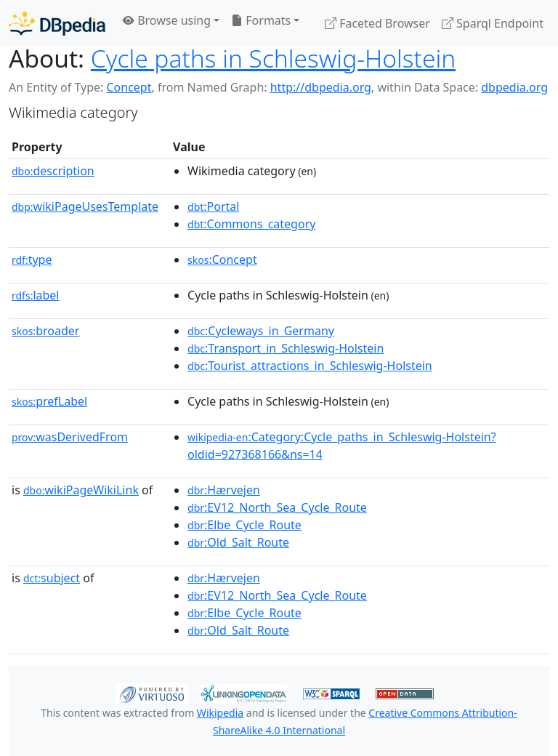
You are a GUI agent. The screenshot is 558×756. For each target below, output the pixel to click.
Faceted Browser (377, 23)
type (32, 260)
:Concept (222, 260)
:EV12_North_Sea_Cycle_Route (277, 507)
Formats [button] (261, 20)
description (53, 171)
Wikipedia (220, 713)
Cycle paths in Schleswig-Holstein (273, 58)
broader (45, 331)
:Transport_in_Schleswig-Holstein (286, 348)
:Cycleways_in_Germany (261, 331)
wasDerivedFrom (70, 437)
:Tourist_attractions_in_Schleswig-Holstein (310, 366)
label (36, 295)
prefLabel (49, 401)
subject (52, 578)
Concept (129, 87)
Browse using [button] (167, 20)
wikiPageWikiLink (81, 490)
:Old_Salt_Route (238, 542)
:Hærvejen (224, 490)
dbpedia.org (514, 87)
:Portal (213, 206)
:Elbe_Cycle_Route (244, 525)
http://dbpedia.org (321, 87)
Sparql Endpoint (493, 23)
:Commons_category (251, 224)
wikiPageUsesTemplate (85, 206)
